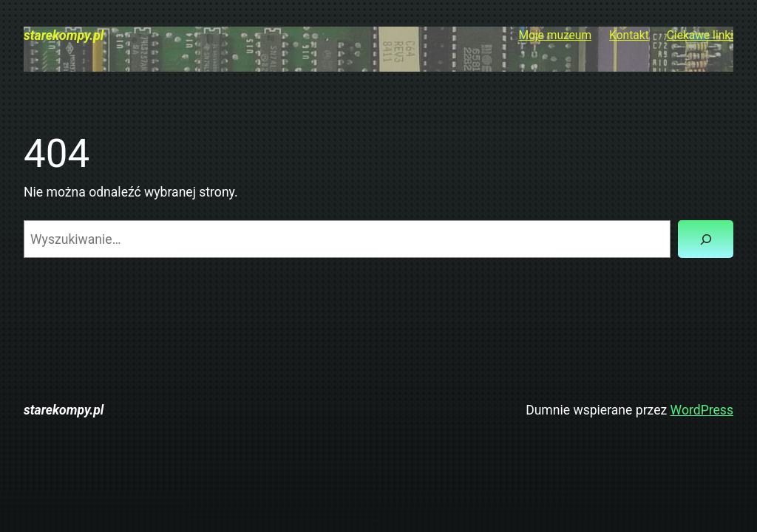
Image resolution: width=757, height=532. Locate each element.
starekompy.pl (64, 35)
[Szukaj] (706, 239)
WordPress (702, 410)
